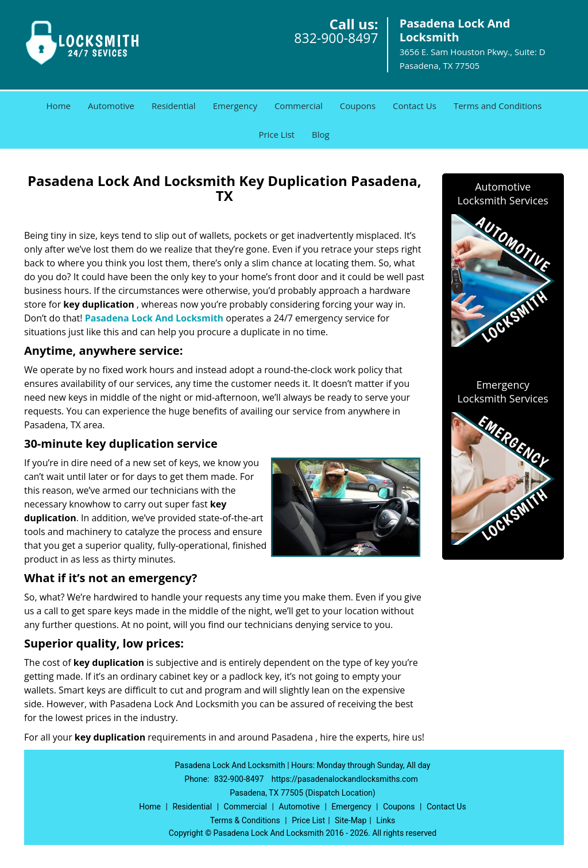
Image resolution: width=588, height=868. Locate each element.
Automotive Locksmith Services (503, 193)
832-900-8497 (336, 38)
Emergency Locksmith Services (503, 392)
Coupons (358, 106)
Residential (174, 106)
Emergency (235, 106)
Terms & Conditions (245, 820)
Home (59, 106)
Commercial (299, 106)
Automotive (111, 106)
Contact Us (415, 106)
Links (386, 820)
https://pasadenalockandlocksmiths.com (345, 779)
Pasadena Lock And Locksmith (154, 318)
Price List (276, 134)
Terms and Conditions (498, 106)
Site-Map (351, 820)
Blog (321, 134)
